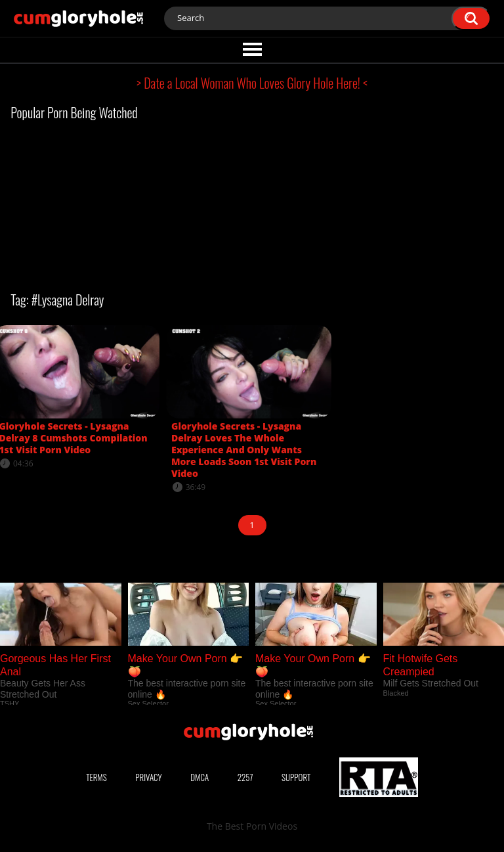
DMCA (199, 777)
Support (296, 777)
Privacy (148, 777)
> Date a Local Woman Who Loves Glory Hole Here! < (252, 83)
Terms (96, 777)
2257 (245, 777)
